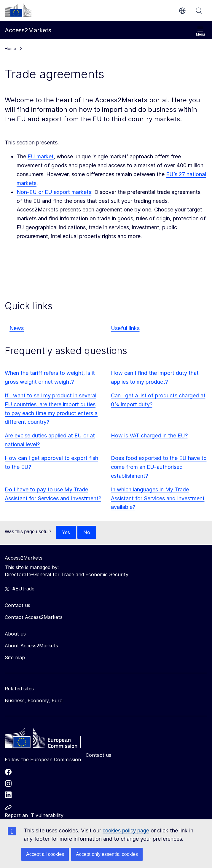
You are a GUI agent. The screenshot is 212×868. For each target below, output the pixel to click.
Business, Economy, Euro (34, 700)
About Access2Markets (31, 646)
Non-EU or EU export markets (54, 192)
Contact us (98, 755)
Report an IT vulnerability (34, 815)
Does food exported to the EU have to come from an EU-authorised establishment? (159, 467)
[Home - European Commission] (48, 740)
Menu (200, 31)
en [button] (182, 11)
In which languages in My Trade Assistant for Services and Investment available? (158, 498)
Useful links (125, 328)
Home (10, 48)
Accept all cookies (45, 854)
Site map (15, 657)
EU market (41, 156)
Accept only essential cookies (107, 854)
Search (199, 11)
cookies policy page (126, 831)
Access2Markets (24, 558)
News (17, 328)
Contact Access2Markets (34, 617)
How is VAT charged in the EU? (149, 435)
